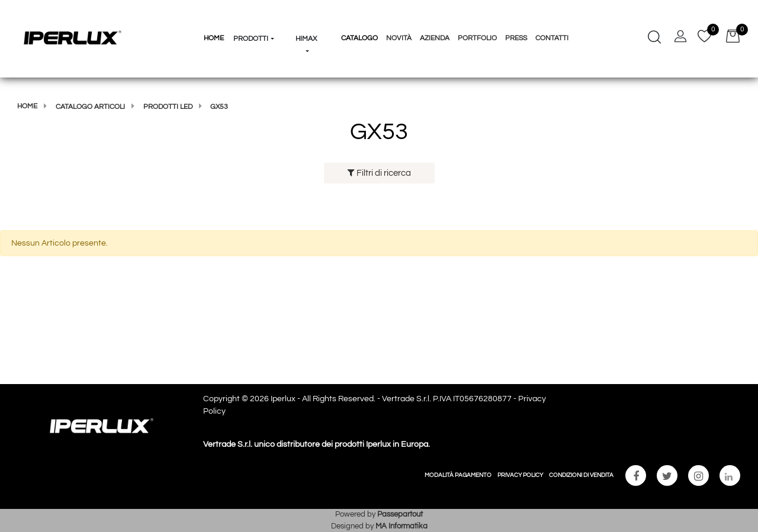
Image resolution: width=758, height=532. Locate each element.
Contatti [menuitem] (552, 38)
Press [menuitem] (516, 38)
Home (27, 106)
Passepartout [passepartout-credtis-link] (400, 514)
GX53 (219, 107)
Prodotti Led (168, 107)
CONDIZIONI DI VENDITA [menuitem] (581, 475)
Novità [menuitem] (399, 38)
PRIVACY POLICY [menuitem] (520, 475)
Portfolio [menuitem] (477, 38)
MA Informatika (402, 526)
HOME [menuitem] (214, 38)
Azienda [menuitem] (435, 38)
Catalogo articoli (90, 107)
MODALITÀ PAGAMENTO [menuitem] (458, 475)
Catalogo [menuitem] (359, 38)
